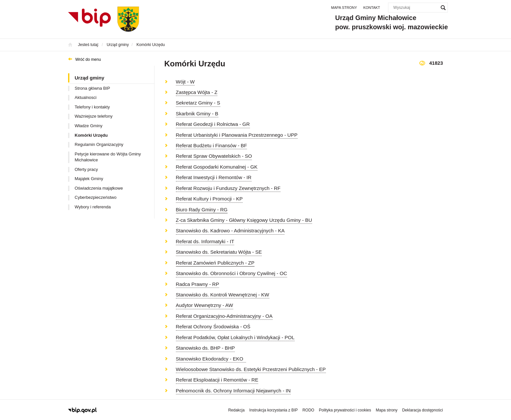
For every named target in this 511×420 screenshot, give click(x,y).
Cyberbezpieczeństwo (96, 197)
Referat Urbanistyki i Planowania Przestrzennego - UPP (237, 135)
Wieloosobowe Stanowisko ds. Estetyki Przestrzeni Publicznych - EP (251, 369)
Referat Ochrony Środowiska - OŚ (213, 327)
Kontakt (372, 8)
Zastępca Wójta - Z (197, 92)
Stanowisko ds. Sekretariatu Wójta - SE (219, 252)
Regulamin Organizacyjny (99, 144)
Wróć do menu (88, 59)
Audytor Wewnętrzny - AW (205, 305)
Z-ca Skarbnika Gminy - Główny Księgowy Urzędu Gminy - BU (244, 220)
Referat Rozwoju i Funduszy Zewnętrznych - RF (228, 188)
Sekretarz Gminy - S (198, 103)
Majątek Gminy (89, 179)
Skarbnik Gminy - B (197, 114)
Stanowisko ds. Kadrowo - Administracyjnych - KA (230, 231)
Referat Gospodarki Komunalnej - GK (217, 167)
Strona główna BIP (92, 88)
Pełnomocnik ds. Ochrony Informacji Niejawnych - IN (233, 391)
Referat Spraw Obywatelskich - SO (214, 156)
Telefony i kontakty (92, 107)
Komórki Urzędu (91, 135)
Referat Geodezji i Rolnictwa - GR (213, 124)
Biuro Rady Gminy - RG (202, 210)
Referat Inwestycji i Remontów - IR (214, 177)
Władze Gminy (89, 126)
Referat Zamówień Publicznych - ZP (215, 263)
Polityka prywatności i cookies (345, 410)
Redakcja (236, 410)
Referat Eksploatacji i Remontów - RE (217, 380)
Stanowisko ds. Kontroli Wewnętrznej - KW (223, 295)
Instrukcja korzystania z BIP (273, 410)
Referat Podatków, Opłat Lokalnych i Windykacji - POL (235, 337)
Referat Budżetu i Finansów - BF (212, 145)
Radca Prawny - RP (198, 284)
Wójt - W (185, 82)
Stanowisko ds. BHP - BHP (206, 348)
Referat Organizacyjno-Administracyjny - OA (224, 316)
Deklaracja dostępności (423, 410)
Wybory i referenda (93, 207)
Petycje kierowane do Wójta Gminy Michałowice (108, 157)
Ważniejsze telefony (94, 116)
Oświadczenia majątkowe (99, 188)
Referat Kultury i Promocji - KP (209, 199)
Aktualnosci (85, 97)
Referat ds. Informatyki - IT (205, 241)
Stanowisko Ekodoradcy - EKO (211, 359)
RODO (308, 410)
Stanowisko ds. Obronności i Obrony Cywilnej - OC (231, 273)
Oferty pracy (86, 169)
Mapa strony (344, 8)
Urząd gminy (89, 78)
